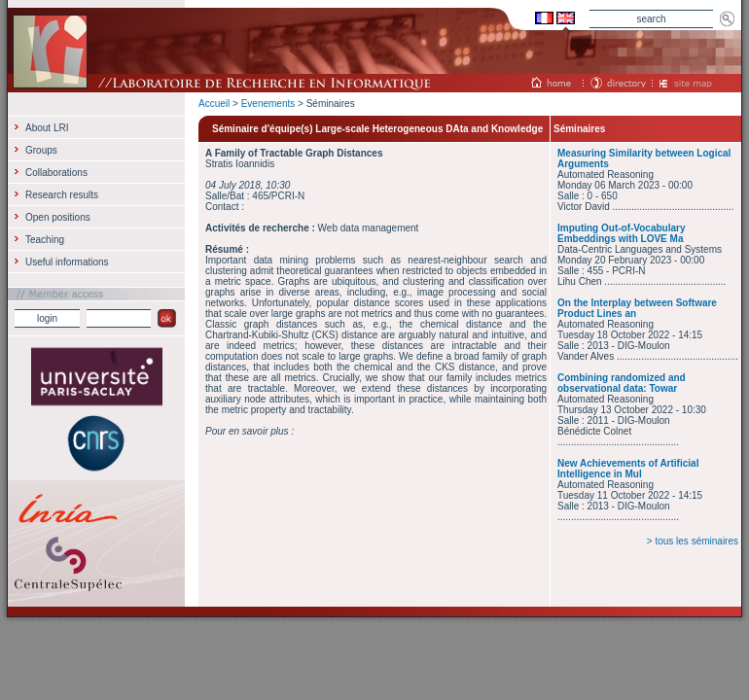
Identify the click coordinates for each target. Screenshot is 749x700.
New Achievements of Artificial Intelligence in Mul (628, 469)
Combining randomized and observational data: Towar (622, 383)
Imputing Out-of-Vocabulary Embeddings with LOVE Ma (621, 233)
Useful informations (67, 262)
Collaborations (56, 173)
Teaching (45, 240)
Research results (62, 195)
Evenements (268, 104)
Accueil (214, 104)
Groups (41, 150)
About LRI (47, 128)
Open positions (58, 217)
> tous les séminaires (693, 541)
